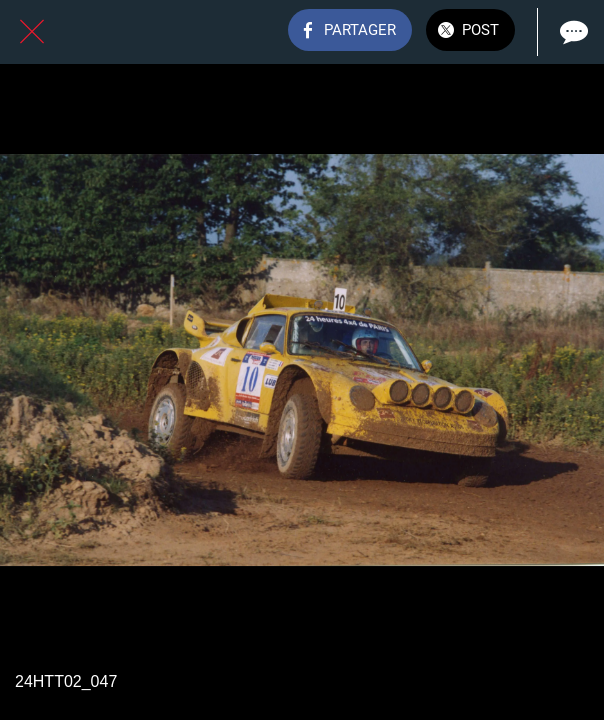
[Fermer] (32, 32)
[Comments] (572, 32)
